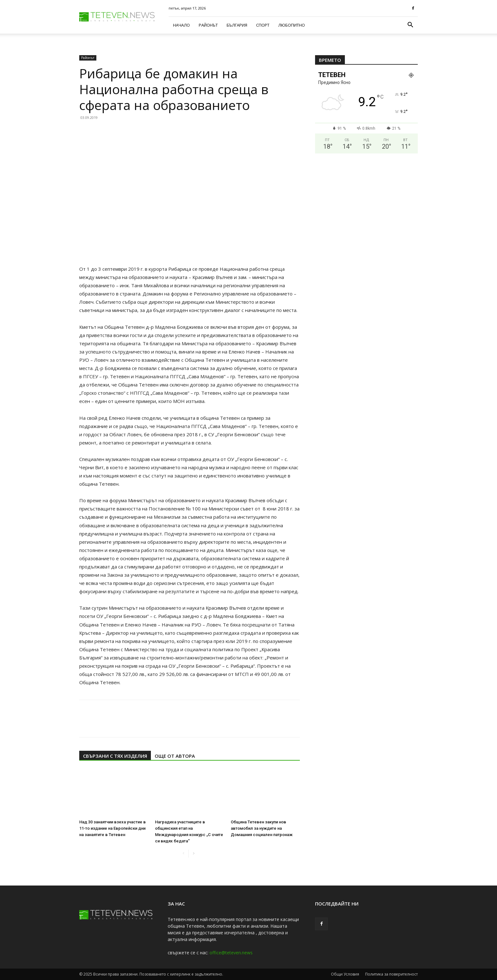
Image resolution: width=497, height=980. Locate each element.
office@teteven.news (231, 953)
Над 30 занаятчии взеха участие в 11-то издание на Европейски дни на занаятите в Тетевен (113, 828)
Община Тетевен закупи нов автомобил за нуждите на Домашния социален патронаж (262, 828)
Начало (181, 25)
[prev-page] (183, 854)
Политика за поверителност (391, 974)
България (237, 25)
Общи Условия (345, 974)
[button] (410, 26)
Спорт (263, 25)
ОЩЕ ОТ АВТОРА (175, 756)
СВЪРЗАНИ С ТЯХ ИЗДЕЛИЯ (115, 756)
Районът (208, 25)
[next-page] (194, 854)
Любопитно (292, 25)
